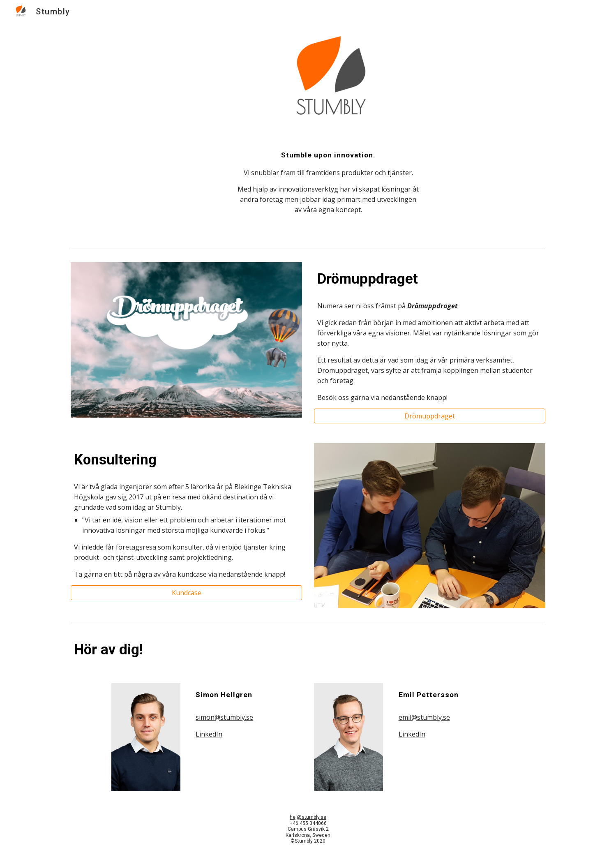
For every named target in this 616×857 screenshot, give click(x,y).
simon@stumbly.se (224, 717)
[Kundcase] (186, 593)
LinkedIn (209, 734)
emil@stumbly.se (424, 717)
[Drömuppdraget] (429, 416)
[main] (328, 191)
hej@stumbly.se (308, 817)
